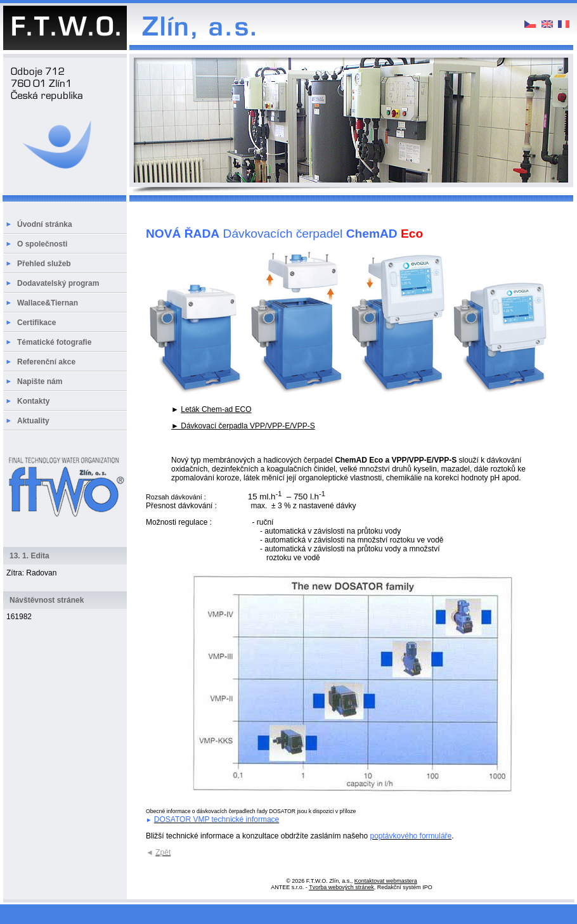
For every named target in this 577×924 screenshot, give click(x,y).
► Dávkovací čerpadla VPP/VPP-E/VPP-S (243, 426)
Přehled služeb (44, 264)
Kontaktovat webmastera (386, 881)
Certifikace (36, 323)
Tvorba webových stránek (341, 887)
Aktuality (33, 421)
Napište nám (40, 382)
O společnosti (42, 244)
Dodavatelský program (58, 283)
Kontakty (33, 401)
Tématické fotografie (54, 342)
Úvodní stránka (45, 224)
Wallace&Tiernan (48, 303)
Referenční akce (46, 362)
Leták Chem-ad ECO (216, 409)
